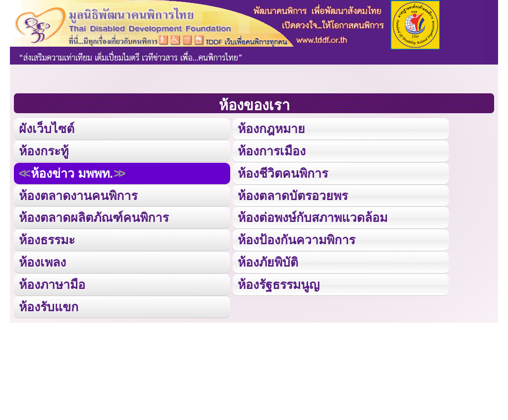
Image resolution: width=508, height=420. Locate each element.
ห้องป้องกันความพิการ (296, 240)
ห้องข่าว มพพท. (72, 173)
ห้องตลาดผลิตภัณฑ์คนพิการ (94, 217)
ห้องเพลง (42, 262)
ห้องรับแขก (49, 306)
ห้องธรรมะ (47, 240)
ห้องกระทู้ (44, 151)
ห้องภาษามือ (52, 284)
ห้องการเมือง (272, 151)
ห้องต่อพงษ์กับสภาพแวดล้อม (313, 217)
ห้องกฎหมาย (271, 129)
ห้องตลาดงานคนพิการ (78, 195)
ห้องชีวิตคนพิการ (283, 173)
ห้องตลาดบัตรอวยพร (293, 195)
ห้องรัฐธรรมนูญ (279, 284)
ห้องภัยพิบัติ (268, 262)
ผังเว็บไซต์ (47, 129)
